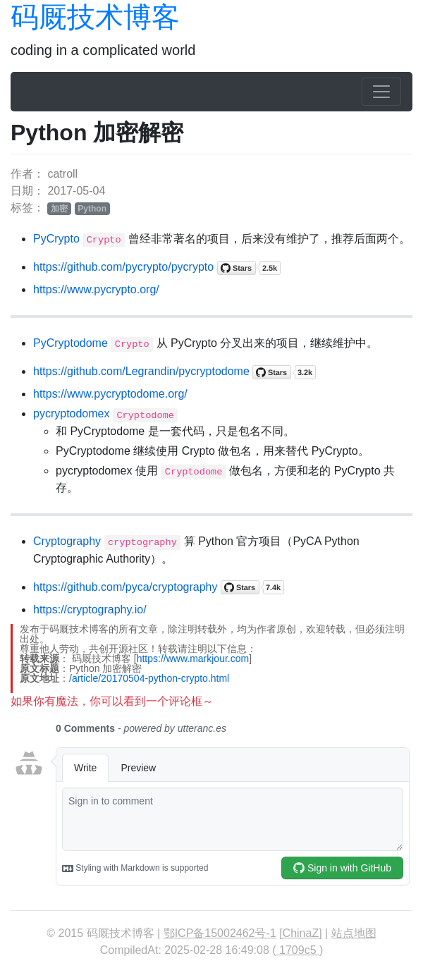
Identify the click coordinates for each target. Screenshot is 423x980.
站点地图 (354, 933)
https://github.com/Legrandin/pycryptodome (141, 371)
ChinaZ (301, 933)
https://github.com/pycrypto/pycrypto (123, 267)
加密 (59, 209)
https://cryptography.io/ (90, 610)
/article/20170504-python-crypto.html (149, 678)
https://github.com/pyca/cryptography (125, 587)
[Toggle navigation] (381, 92)
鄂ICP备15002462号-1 (220, 933)
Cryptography (67, 541)
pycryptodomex (72, 414)
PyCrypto (56, 239)
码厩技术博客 (95, 17)
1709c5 (298, 950)
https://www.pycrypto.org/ (96, 289)
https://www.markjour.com (193, 659)
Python (92, 209)
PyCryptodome (70, 343)
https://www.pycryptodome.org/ (110, 394)
